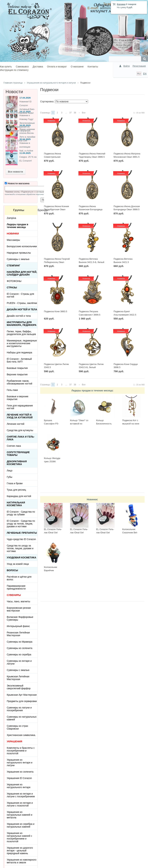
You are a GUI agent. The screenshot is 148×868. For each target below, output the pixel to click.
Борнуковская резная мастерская (19, 609)
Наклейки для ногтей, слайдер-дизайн (22, 273)
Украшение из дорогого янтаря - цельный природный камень (20, 851)
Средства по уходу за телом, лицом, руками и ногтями (20, 548)
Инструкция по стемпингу (14, 70)
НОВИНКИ (13, 234)
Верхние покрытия (17, 374)
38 (75, 113)
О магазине (77, 67)
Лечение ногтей (15, 424)
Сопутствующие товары (18, 454)
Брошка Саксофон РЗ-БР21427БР (51, 424)
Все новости (15, 172)
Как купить (6, 67)
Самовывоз (22, 67)
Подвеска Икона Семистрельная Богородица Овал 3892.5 (57, 157)
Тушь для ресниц (16, 490)
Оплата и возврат (57, 67)
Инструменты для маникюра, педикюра (22, 324)
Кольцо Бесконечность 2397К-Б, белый (104, 424)
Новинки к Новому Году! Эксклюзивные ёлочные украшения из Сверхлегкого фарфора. (20, 123)
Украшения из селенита (20, 772)
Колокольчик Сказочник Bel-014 (130, 532)
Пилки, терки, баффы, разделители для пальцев (21, 333)
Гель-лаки (12, 390)
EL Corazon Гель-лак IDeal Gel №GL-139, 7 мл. (105, 532)
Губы (10, 477)
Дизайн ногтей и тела (22, 309)
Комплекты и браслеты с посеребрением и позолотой (21, 751)
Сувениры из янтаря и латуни (19, 662)
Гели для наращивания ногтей (20, 407)
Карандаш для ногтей (19, 496)
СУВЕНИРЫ (14, 595)
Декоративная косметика (17, 463)
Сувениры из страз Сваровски (17, 727)
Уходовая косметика (21, 558)
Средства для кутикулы (20, 430)
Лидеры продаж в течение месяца (92, 391)
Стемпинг (14, 266)
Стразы (12, 287)
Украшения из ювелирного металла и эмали (22, 861)
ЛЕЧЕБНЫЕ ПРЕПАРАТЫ (22, 533)
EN (145, 74)
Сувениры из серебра (19, 655)
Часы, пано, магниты (18, 601)
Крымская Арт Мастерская (22, 695)
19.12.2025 (25, 112)
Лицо (10, 471)
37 (71, 113)
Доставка (38, 67)
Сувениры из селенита (19, 648)
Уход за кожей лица (18, 564)
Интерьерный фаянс (18, 626)
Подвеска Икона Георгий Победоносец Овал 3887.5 (57, 262)
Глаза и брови (15, 483)
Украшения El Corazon (19, 778)
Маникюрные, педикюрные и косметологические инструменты (22, 343)
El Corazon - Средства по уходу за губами (21, 513)
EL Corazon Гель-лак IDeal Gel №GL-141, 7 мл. (79, 532)
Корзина (121, 4)
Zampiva (11, 218)
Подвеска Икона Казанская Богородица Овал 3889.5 (91, 210)
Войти (127, 66)
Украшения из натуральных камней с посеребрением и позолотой (19, 837)
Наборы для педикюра (19, 352)
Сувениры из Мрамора (20, 642)
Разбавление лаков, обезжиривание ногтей (19, 382)
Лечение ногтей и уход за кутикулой (20, 416)
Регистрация (139, 66)
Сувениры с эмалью (18, 259)
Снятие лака (14, 446)
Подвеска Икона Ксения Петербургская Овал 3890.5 (56, 210)
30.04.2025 (25, 139)
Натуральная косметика (16, 504)
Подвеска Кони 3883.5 (56, 311)
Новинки (92, 499)
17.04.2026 (25, 98)
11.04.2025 (25, 153)
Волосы (12, 570)
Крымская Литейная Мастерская (18, 678)
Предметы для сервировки (22, 701)
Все (84, 113)
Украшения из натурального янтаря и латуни (20, 763)
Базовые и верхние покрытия (18, 398)
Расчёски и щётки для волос (19, 578)
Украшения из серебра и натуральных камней (21, 825)
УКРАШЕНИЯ (14, 741)
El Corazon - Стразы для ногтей (20, 295)
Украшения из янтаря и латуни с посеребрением (21, 795)
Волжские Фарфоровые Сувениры (20, 618)
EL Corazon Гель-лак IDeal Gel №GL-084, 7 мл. (53, 532)
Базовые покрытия (17, 368)
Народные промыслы (19, 253)
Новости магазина (17, 183)
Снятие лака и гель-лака (21, 438)
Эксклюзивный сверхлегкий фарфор (19, 687)
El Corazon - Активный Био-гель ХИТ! (19, 360)
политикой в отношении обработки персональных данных (30, 194)
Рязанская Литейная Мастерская (18, 634)
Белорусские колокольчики (22, 246)
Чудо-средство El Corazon (21, 539)
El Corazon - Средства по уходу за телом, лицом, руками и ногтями (21, 524)
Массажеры (13, 240)
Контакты (93, 67)
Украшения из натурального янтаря (19, 786)
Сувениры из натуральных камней (22, 718)
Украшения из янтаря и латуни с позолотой (20, 804)
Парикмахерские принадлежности (16, 587)
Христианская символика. (21, 735)
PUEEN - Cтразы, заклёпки (22, 303)
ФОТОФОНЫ (14, 281)
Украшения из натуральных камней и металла (19, 815)
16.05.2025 (25, 125)
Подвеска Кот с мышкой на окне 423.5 (131, 424)
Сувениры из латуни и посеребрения (19, 709)
